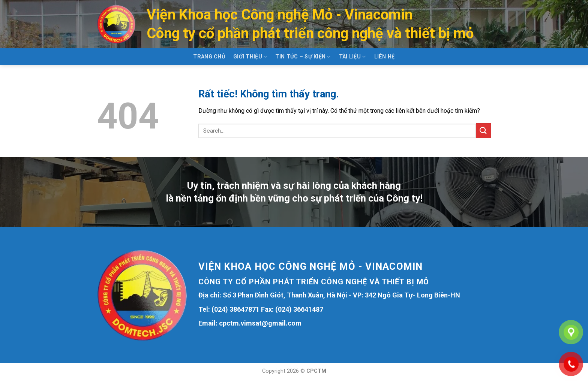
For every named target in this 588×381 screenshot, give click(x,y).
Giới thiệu (250, 57)
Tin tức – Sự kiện (303, 57)
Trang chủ (209, 57)
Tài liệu (352, 57)
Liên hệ (385, 57)
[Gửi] (483, 131)
